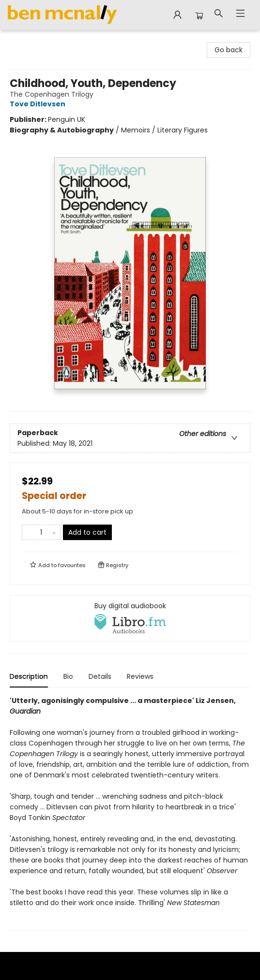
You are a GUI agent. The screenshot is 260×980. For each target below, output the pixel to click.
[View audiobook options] (130, 618)
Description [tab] (29, 676)
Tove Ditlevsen (39, 104)
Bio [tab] (68, 676)
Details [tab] (100, 676)
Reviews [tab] (140, 676)
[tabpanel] (130, 813)
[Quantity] (41, 532)
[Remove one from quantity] (28, 532)
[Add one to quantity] (54, 532)
